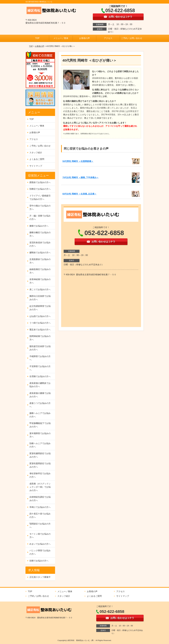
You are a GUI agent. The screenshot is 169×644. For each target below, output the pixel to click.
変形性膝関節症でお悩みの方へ (40, 455)
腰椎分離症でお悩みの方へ (40, 234)
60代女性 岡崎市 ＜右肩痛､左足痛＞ (80, 194)
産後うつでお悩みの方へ (40, 405)
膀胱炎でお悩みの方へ (40, 182)
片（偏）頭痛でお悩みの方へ (40, 217)
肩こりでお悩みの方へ (40, 289)
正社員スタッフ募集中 (40, 577)
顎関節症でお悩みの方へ (40, 525)
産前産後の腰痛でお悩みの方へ (40, 395)
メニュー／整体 (61, 38)
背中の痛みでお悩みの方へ (40, 207)
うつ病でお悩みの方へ (40, 323)
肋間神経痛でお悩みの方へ (40, 338)
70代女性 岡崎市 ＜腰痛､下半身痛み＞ (81, 177)
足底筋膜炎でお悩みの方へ (40, 261)
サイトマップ (36, 166)
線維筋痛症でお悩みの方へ (40, 271)
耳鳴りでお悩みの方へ (40, 507)
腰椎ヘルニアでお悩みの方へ (40, 415)
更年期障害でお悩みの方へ (40, 435)
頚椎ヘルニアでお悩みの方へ (40, 445)
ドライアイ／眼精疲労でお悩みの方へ (40, 197)
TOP (37, 38)
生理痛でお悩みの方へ (40, 376)
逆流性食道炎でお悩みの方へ (40, 244)
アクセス (108, 38)
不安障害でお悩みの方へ (40, 368)
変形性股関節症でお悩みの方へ (40, 465)
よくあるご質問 (37, 159)
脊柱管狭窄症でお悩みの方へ (40, 475)
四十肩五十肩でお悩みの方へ (40, 515)
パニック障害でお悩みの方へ (40, 552)
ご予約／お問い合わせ (132, 38)
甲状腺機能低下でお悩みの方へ (40, 425)
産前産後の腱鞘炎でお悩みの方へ (40, 385)
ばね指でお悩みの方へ (40, 316)
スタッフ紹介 (36, 153)
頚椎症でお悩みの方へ (40, 189)
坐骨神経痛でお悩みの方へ (40, 281)
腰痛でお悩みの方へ (39, 226)
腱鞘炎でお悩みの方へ (40, 253)
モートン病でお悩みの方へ (40, 536)
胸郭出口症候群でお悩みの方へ (40, 298)
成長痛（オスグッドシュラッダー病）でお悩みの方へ (40, 487)
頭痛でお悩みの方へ (39, 561)
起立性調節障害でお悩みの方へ (40, 308)
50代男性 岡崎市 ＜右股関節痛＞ (78, 161)
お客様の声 (84, 38)
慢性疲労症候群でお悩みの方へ (40, 348)
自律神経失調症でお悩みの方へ (40, 499)
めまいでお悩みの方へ (40, 544)
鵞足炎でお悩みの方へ (40, 330)
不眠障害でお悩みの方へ (40, 358)
